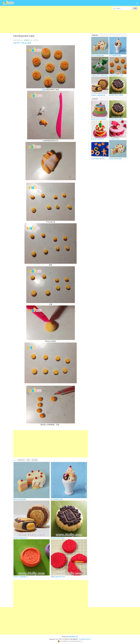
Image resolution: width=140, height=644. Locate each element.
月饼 (23, 43)
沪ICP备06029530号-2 (85, 639)
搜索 (135, 8)
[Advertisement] (58, 24)
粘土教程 (28, 43)
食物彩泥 (27, 40)
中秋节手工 (17, 43)
